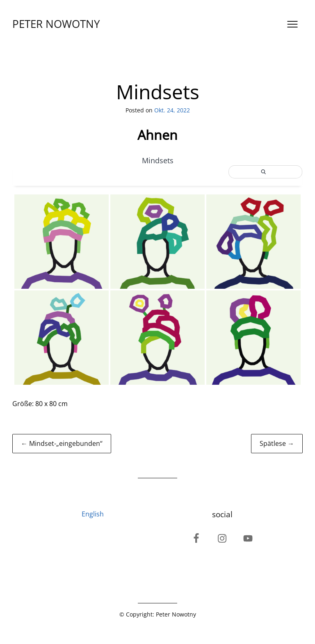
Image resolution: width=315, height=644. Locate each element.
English (93, 514)
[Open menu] (292, 24)
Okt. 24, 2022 (172, 110)
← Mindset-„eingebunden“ (62, 443)
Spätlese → (277, 443)
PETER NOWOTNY (56, 24)
